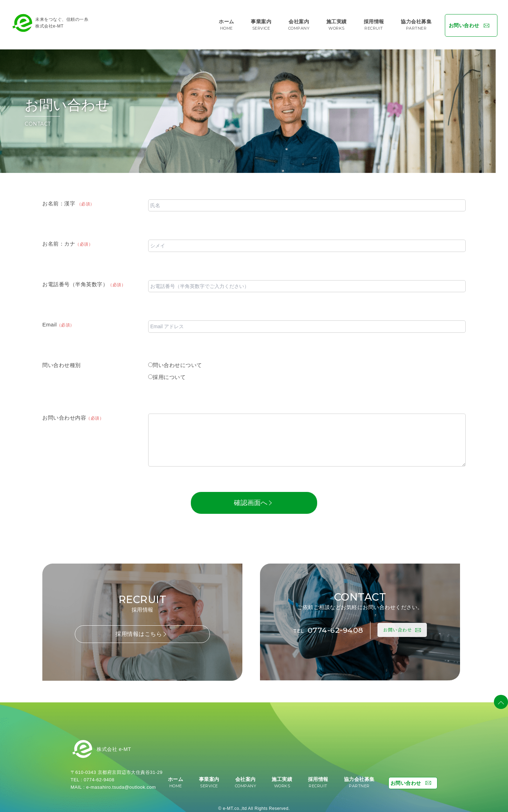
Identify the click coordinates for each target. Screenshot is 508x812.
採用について (167, 374)
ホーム (228, 23)
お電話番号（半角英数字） (84, 281)
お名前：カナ (68, 240)
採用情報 (370, 23)
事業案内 (261, 23)
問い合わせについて (175, 362)
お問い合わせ (468, 23)
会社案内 (297, 23)
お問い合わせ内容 (73, 414)
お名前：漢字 (68, 200)
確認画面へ (253, 499)
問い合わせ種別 (62, 362)
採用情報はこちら (141, 630)
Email (58, 321)
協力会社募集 (412, 23)
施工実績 (333, 23)
